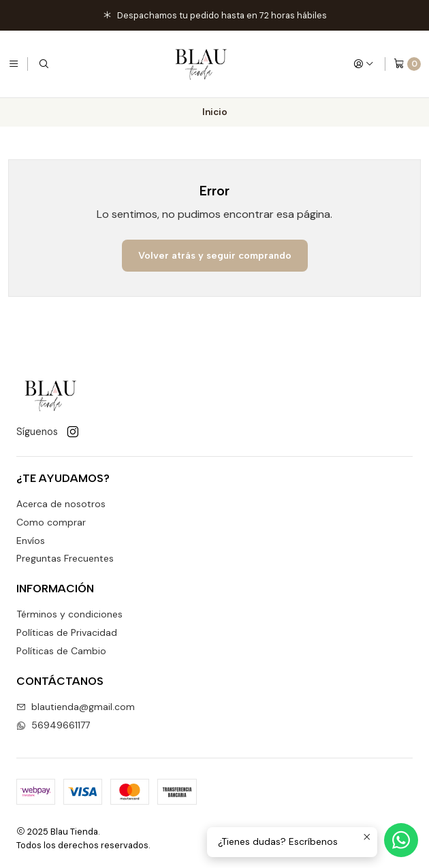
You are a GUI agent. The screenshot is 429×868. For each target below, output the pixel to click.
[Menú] (14, 64)
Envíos (31, 541)
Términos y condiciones (69, 614)
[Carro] (407, 64)
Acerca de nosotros (61, 504)
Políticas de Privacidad (67, 632)
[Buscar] (44, 64)
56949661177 (53, 725)
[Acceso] (364, 64)
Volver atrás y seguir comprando (215, 255)
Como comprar (51, 522)
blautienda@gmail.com (76, 707)
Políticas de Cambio (61, 651)
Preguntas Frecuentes (65, 558)
